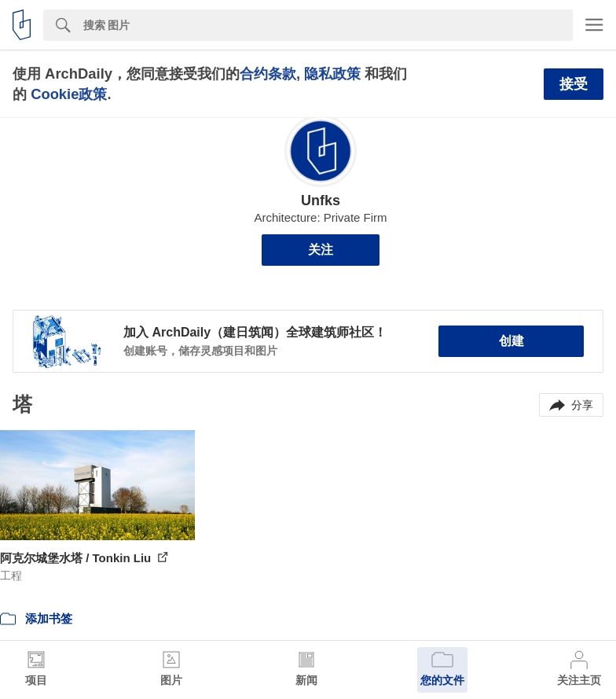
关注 (321, 250)
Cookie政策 (69, 94)
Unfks (321, 201)
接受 (574, 84)
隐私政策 (332, 74)
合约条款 (268, 74)
